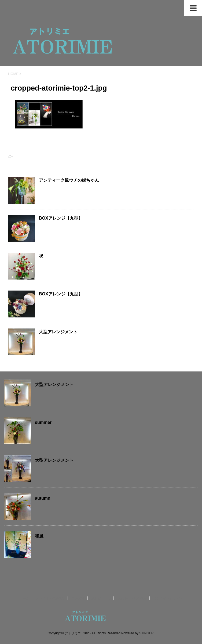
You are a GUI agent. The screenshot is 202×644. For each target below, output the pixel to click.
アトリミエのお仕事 (50, 598)
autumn (43, 498)
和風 (39, 536)
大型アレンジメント (58, 332)
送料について (101, 598)
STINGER (146, 633)
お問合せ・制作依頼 (132, 598)
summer (43, 422)
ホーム (24, 598)
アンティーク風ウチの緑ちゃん (69, 180)
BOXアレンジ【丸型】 (61, 218)
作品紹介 (78, 598)
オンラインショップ (168, 598)
